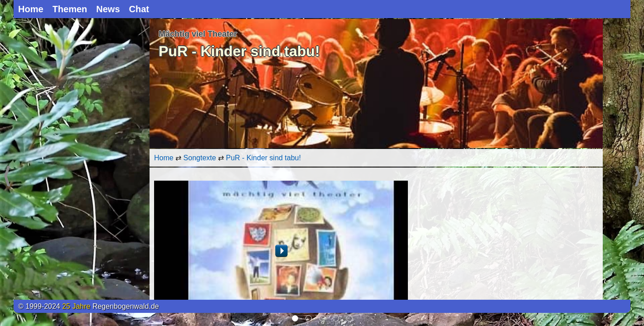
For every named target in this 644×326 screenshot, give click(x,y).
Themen (70, 9)
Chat (139, 9)
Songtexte (200, 158)
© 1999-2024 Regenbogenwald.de (89, 306)
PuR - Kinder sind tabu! (264, 158)
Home (31, 9)
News (108, 9)
